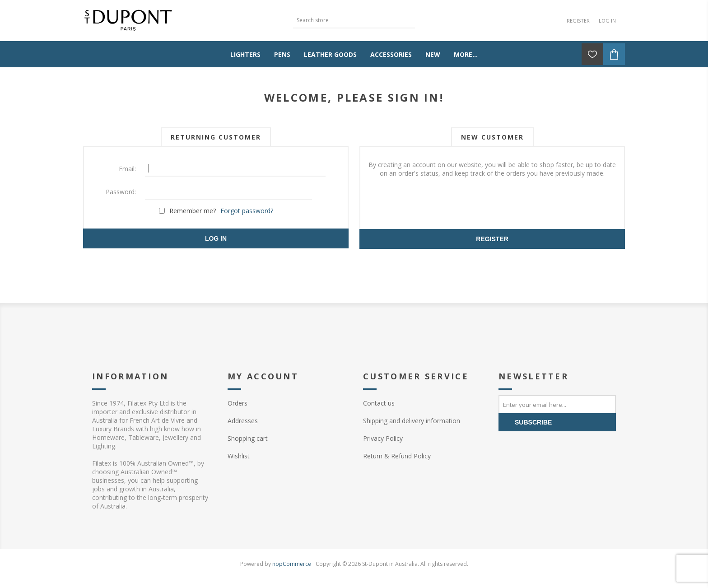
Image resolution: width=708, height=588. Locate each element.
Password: (121, 192)
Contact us (379, 403)
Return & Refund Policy (397, 456)
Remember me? (193, 211)
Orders (238, 403)
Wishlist (239, 456)
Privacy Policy (383, 438)
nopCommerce (292, 564)
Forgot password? (247, 211)
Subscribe (533, 422)
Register (578, 21)
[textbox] (347, 20)
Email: (127, 169)
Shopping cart (248, 438)
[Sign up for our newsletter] (557, 404)
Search (408, 19)
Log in (607, 21)
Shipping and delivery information (412, 421)
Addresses (243, 421)
